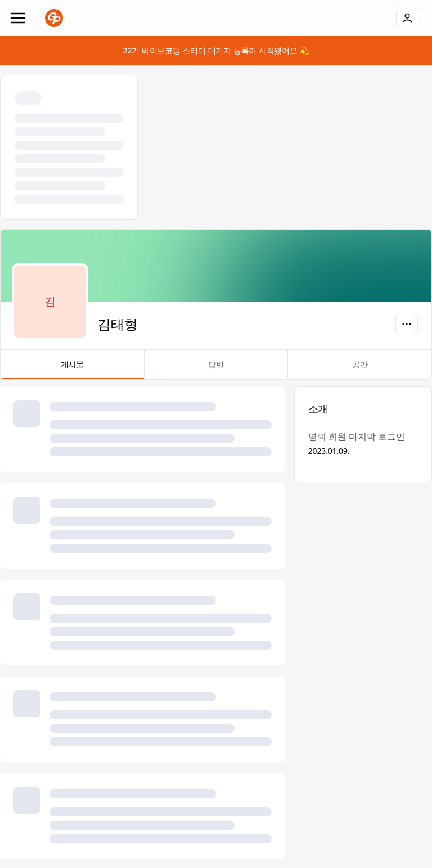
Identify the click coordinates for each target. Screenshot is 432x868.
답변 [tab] (216, 369)
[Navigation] (18, 18)
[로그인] (407, 18)
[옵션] (407, 324)
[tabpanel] (216, 623)
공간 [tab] (360, 369)
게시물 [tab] (72, 369)
